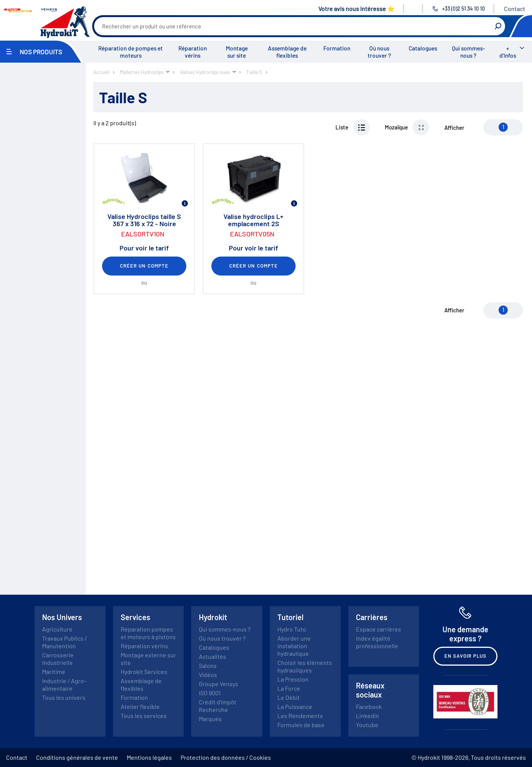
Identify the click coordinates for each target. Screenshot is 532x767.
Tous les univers (64, 697)
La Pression (293, 679)
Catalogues (423, 48)
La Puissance (295, 706)
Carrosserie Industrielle (58, 659)
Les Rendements (300, 716)
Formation (337, 48)
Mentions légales (149, 757)
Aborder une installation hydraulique (294, 646)
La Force (289, 688)
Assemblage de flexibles (287, 52)
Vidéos (208, 675)
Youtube (367, 725)
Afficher (454, 128)
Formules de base (301, 725)
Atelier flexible (140, 706)
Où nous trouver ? (379, 52)
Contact (515, 9)
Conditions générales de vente (77, 757)
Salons (208, 665)
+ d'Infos (508, 52)
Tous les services (144, 716)
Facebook (369, 706)
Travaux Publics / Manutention (65, 642)
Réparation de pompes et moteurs (131, 52)
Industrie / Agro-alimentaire (64, 684)
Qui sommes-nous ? (468, 52)
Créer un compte (144, 266)
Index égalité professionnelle (377, 642)
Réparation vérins (193, 52)
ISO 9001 (210, 693)
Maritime (54, 672)
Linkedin (368, 716)
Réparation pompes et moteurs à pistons (148, 633)
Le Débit (289, 697)
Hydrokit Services (144, 672)
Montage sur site (237, 52)
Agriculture (57, 629)
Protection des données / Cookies (226, 757)
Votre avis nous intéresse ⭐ (357, 9)
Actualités (212, 656)
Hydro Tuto (292, 629)
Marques (210, 719)
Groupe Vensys (219, 684)
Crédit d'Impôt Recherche (218, 706)
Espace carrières (379, 629)
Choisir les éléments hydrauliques (305, 666)
